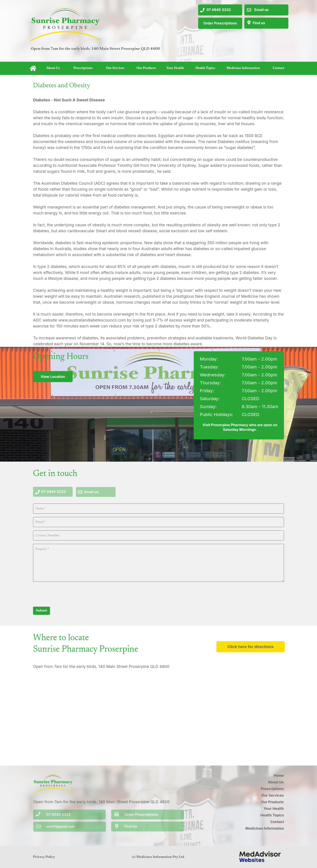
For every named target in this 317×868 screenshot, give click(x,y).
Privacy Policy (44, 857)
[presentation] (66, 594)
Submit (41, 611)
